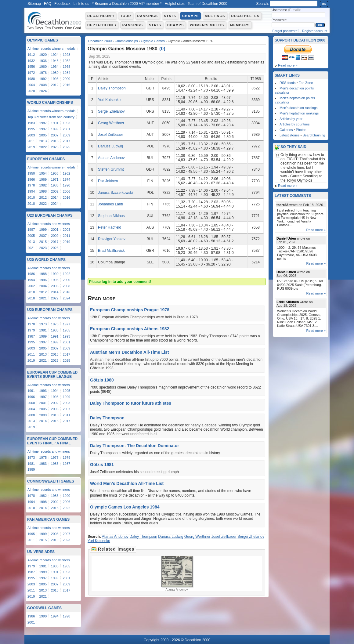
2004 (31, 85)
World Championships (50, 103)
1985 (67, 330)
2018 (31, 204)
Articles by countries (294, 124)
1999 (55, 129)
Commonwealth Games (51, 481)
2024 (43, 91)
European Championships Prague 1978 (130, 310)
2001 (67, 129)
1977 (67, 324)
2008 (43, 85)
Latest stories (289, 135)
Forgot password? (286, 31)
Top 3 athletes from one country (51, 117)
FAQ (48, 4)
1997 (43, 129)
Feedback (62, 4)
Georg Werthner (111, 123)
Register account (315, 31)
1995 (31, 129)
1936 (43, 61)
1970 (31, 324)
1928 (67, 55)
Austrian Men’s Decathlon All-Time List (130, 352)
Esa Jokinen (108, 181)
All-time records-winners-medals (51, 49)
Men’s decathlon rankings (299, 108)
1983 (31, 123)
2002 (55, 191)
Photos (301, 130)
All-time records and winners (49, 224)
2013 (43, 141)
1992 (43, 79)
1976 (43, 73)
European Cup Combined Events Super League (52, 374)
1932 (31, 61)
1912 (31, 55)
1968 (67, 67)
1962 (67, 173)
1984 (67, 73)
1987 (43, 123)
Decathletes (246, 16)
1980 (55, 73)
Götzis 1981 (102, 465)
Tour (126, 16)
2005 (43, 135)
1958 (55, 173)
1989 (43, 336)
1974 (67, 179)
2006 (67, 191)
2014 (55, 197)
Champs (190, 16)
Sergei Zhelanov (111, 111)
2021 (31, 248)
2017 (67, 141)
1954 (43, 173)
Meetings (215, 16)
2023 (55, 147)
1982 (43, 185)
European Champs (46, 159)
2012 (55, 85)
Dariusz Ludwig (110, 146)
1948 (55, 61)
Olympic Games (153, 41)
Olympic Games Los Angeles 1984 (125, 507)
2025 (67, 147)
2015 (55, 141)
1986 (55, 185)
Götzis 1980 (102, 380)
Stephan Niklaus (111, 216)
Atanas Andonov (111, 158)
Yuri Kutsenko (109, 100)
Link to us (81, 4)
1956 (31, 67)
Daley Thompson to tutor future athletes (131, 403)
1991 (55, 123)
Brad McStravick (111, 251)
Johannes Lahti (110, 204)
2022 (43, 147)
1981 (43, 330)
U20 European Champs (50, 310)
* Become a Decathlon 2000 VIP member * (127, 4)
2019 (31, 147)
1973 (43, 324)
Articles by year (291, 119)
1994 (31, 191)
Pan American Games (48, 519)
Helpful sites (174, 4)
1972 (31, 73)
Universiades (41, 552)
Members (240, 25)
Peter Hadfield (110, 227)
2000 (67, 79)
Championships (126, 41)
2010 (31, 197)
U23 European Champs (50, 215)
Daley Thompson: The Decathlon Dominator (135, 446)
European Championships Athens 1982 (130, 329)
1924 (55, 55)
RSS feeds (288, 83)
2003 (31, 135)
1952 (67, 61)
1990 (67, 185)
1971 (55, 179)
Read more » (288, 65)
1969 (43, 179)
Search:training (314, 135)
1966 (31, 179)
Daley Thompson (112, 88)
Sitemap (34, 4)
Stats (170, 16)
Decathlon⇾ (101, 16)
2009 (67, 135)
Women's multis (207, 25)
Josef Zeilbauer (110, 135)
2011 (31, 141)
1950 (31, 173)
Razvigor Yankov (112, 239)
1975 (55, 324)
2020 (31, 91)
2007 (55, 135)
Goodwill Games (44, 608)
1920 (43, 55)
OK (324, 4)
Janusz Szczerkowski (115, 193)
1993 (67, 123)
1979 (31, 330)
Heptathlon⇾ (102, 25)
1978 (31, 185)
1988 (31, 79)
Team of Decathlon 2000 (208, 4)
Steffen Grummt (111, 169)
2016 (67, 85)
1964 (55, 67)
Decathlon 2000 (100, 41)
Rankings (148, 16)
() (162, 49)
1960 (43, 67)
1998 (43, 191)
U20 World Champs (46, 260)
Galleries (286, 130)
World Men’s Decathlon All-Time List (127, 483)
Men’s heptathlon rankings (299, 113)
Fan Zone (306, 83)
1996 (55, 79)
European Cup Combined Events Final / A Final (52, 441)
